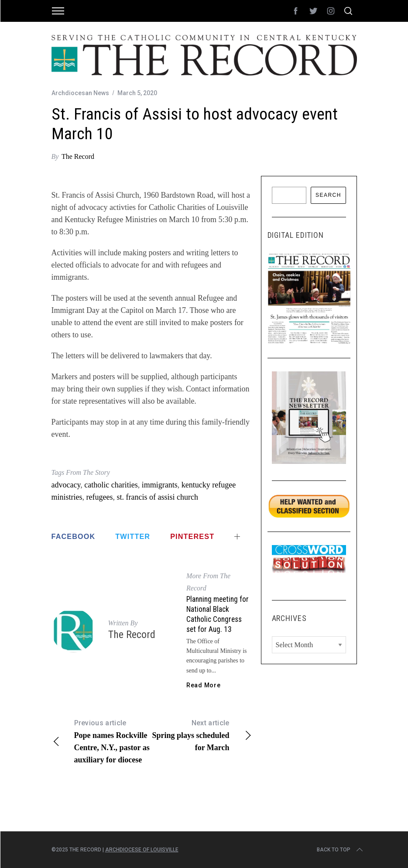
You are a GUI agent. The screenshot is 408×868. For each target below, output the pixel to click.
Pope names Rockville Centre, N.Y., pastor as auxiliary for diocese (102, 741)
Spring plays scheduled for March (202, 734)
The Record (78, 156)
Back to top (341, 850)
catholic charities (111, 485)
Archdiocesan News (80, 93)
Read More (203, 685)
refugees (100, 497)
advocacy (66, 485)
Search (328, 195)
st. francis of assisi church (157, 497)
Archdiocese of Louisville (142, 850)
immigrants (160, 485)
